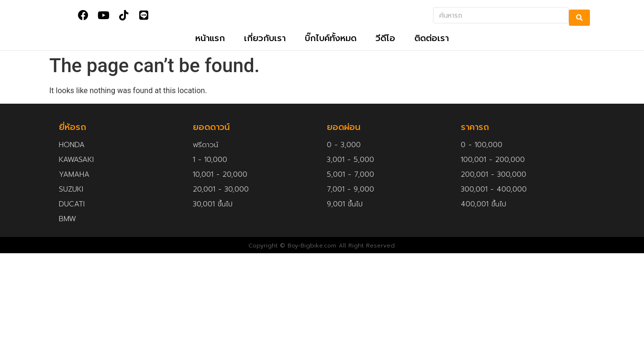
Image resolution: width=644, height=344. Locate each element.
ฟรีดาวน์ (205, 154)
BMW (67, 228)
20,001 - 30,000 (221, 199)
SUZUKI (71, 199)
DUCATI (72, 214)
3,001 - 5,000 (350, 169)
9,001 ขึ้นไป (345, 214)
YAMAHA (74, 184)
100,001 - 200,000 (493, 169)
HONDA (72, 154)
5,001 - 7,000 (350, 184)
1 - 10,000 (210, 169)
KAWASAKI (76, 169)
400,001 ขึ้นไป (483, 214)
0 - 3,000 (344, 154)
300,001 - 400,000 (494, 199)
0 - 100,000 (482, 154)
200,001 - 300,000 (494, 184)
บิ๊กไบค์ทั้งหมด (331, 48)
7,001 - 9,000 (350, 199)
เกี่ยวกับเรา (265, 48)
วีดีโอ (385, 48)
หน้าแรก (210, 48)
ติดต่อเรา (432, 48)
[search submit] (579, 18)
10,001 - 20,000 (220, 184)
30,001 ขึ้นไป (213, 214)
